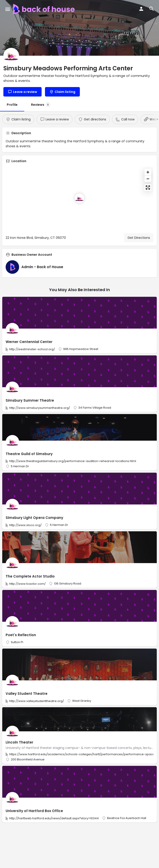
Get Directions (139, 238)
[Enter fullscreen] (148, 188)
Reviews (41, 105)
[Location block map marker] (79, 198)
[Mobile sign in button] (141, 9)
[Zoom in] (148, 172)
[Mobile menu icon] (8, 9)
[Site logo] (44, 9)
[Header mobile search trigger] (152, 9)
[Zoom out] (148, 179)
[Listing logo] (11, 56)
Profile (12, 105)
